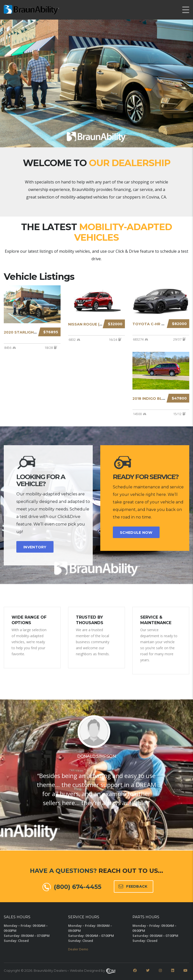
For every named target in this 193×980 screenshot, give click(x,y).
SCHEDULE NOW (136, 533)
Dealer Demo (78, 949)
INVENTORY (35, 547)
